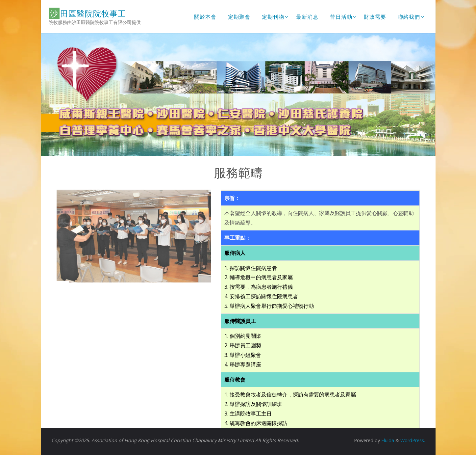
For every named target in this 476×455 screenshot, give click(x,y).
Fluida (387, 440)
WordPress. (413, 440)
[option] (238, 94)
